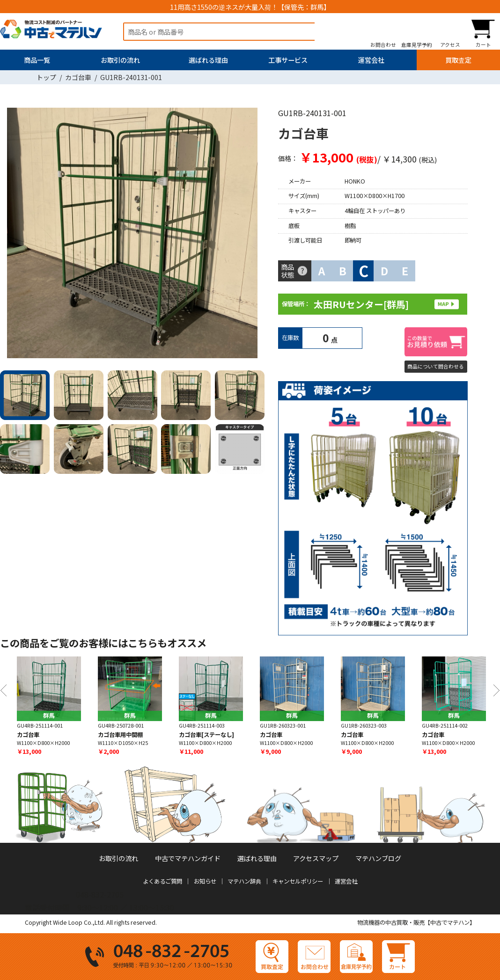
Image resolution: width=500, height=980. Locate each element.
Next (254, 235)
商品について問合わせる (436, 366)
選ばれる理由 (208, 60)
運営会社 (371, 60)
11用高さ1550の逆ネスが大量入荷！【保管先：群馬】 (250, 7)
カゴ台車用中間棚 (120, 734)
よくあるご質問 (162, 881)
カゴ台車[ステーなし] (206, 734)
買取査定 (458, 60)
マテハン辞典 (244, 881)
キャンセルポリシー (298, 881)
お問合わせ (383, 45)
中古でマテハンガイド (188, 858)
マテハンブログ (378, 858)
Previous (4, 690)
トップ (46, 77)
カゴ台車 (78, 77)
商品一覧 (37, 60)
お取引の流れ (120, 60)
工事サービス (288, 60)
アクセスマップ (316, 858)
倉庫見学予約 (417, 45)
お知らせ (205, 881)
